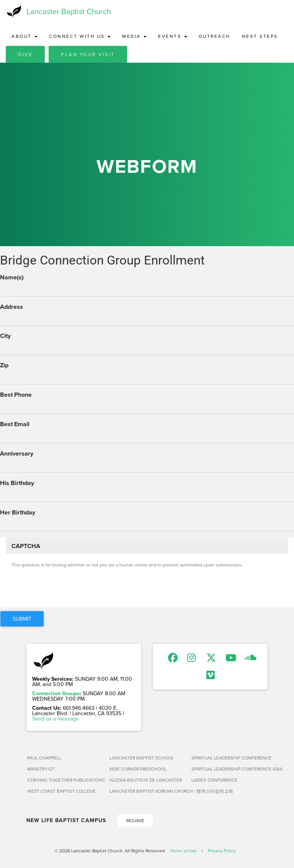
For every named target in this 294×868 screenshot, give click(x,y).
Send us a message (56, 719)
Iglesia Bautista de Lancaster (146, 780)
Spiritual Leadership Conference (229, 758)
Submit (22, 619)
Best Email (15, 424)
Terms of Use (183, 851)
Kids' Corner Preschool (138, 769)
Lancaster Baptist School (142, 758)
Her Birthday (18, 513)
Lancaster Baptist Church (69, 11)
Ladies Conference (214, 780)
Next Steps (260, 36)
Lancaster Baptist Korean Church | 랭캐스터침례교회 (148, 791)
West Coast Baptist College (61, 791)
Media (134, 36)
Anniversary (17, 454)
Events (173, 36)
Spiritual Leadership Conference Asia (229, 769)
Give (25, 54)
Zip (4, 365)
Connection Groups (56, 693)
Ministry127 (41, 769)
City (5, 336)
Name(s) (12, 277)
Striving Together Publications (65, 780)
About (24, 36)
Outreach (215, 36)
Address (11, 307)
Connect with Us (80, 36)
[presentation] (70, 587)
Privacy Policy (222, 851)
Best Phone (16, 395)
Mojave (135, 820)
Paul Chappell (44, 758)
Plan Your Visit (88, 54)
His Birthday (17, 483)
